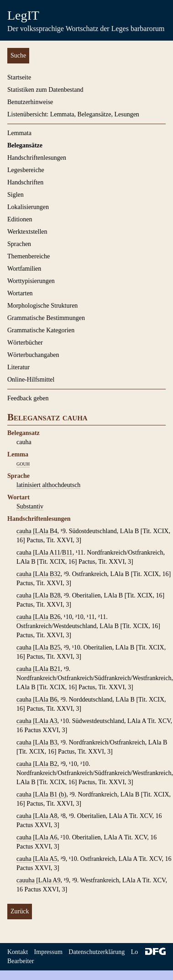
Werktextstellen (27, 232)
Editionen (20, 219)
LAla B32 (48, 574)
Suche (18, 55)
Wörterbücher (25, 343)
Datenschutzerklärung (97, 952)
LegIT (23, 15)
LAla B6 (46, 700)
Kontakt (18, 952)
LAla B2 (46, 764)
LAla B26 (48, 617)
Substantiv (30, 506)
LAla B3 (46, 742)
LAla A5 (46, 859)
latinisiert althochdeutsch (48, 485)
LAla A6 (46, 837)
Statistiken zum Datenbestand (45, 90)
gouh (23, 464)
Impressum (48, 952)
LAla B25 (48, 647)
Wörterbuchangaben (33, 355)
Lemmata (19, 133)
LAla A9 (50, 880)
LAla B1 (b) (51, 794)
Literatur (18, 367)
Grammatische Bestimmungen (46, 318)
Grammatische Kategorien (41, 330)
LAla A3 (46, 721)
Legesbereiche (26, 170)
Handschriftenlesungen (37, 158)
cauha (25, 531)
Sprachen (19, 244)
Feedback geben (28, 398)
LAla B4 (46, 531)
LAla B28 (48, 595)
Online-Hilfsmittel (31, 380)
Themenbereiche (29, 256)
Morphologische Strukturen (42, 306)
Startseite (19, 77)
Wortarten (20, 293)
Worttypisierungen (31, 281)
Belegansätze (25, 145)
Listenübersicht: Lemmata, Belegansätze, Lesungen (73, 114)
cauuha (26, 880)
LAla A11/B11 (54, 553)
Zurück (20, 911)
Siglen (16, 195)
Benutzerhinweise (30, 102)
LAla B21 (48, 669)
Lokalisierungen (28, 207)
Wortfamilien (24, 269)
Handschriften (25, 182)
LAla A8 (46, 816)
